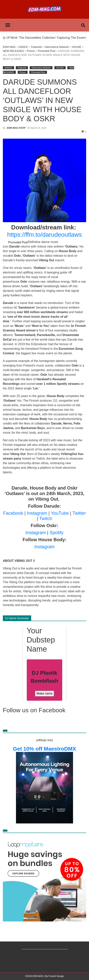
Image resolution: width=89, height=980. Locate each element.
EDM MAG (9, 47)
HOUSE (77, 47)
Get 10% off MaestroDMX (44, 749)
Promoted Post (47, 51)
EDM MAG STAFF (16, 128)
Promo (31, 51)
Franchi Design (56, 976)
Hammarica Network (57, 47)
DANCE (23, 47)
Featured (36, 47)
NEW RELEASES (13, 51)
